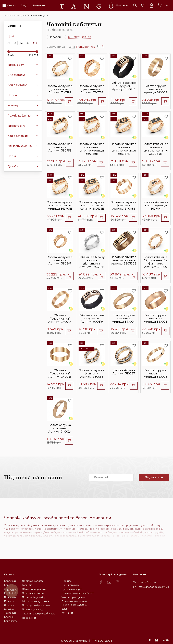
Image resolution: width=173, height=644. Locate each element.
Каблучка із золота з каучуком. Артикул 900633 (124, 86)
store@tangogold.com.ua (154, 587)
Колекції (9, 617)
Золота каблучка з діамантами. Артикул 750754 (92, 89)
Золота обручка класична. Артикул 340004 (124, 318)
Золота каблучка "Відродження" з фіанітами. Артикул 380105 (156, 262)
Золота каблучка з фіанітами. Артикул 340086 (124, 205)
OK (35, 43)
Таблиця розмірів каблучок (38, 614)
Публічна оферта (72, 589)
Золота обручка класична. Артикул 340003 (156, 374)
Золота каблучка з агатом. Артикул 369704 (156, 205)
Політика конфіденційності (78, 593)
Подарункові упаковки (36, 605)
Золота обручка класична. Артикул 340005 (156, 89)
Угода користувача (73, 597)
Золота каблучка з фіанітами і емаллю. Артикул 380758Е (92, 149)
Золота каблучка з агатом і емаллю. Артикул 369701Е (60, 205)
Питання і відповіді (33, 597)
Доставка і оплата (33, 581)
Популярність (86, 47)
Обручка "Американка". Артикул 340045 (60, 374)
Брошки (9, 605)
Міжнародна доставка (35, 601)
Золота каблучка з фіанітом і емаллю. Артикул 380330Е (124, 260)
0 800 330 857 (147, 582)
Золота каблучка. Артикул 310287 (124, 372)
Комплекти (11, 621)
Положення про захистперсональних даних (75, 603)
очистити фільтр (80, 37)
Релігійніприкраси (10, 611)
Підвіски (9, 601)
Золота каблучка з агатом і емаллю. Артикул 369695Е (92, 205)
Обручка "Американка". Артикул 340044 (60, 318)
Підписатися (154, 477)
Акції (24, 5)
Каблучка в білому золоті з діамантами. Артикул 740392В (92, 262)
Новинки (39, 5)
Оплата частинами (33, 593)
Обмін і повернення (34, 589)
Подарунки (29, 618)
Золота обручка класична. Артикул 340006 (156, 318)
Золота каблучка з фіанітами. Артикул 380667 (60, 260)
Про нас (66, 581)
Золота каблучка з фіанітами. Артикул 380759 (60, 147)
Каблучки (10, 581)
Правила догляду (33, 610)
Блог (64, 609)
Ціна (72, 47)
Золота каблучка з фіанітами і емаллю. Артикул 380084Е (156, 149)
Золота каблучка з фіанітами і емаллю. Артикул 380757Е (124, 149)
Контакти (67, 613)
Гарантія (27, 585)
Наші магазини (70, 585)
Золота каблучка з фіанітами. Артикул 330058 (92, 374)
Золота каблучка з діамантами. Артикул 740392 (60, 89)
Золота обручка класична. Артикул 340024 (60, 428)
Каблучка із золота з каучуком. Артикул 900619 (92, 318)
